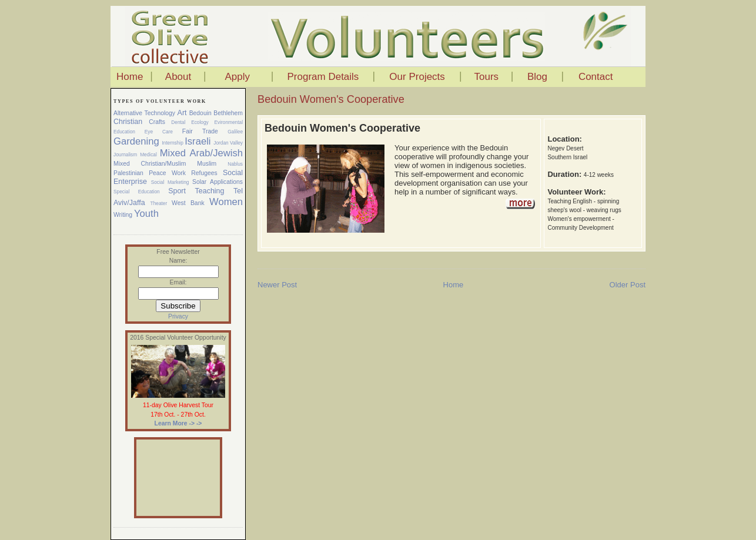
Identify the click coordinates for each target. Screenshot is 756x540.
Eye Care (159, 132)
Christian (128, 122)
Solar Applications (218, 182)
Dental (178, 122)
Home (130, 77)
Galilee (235, 132)
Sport (177, 191)
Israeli (198, 141)
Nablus (235, 164)
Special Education (137, 192)
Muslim (207, 164)
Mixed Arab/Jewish (201, 153)
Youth (146, 214)
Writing (123, 215)
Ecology (200, 122)
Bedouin (200, 113)
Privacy (178, 316)
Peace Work (167, 173)
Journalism (125, 155)
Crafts (157, 122)
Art (182, 113)
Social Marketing (170, 182)
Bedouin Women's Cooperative (331, 99)
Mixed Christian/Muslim (150, 164)
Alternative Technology (144, 113)
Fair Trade (200, 131)
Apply (237, 77)
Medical (148, 155)
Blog (537, 77)
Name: (178, 261)
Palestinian (128, 173)
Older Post (628, 285)
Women (226, 202)
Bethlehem (228, 113)
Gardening (136, 141)
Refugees (204, 173)
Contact (596, 77)
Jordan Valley (228, 143)
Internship (173, 143)
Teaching (210, 191)
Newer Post (277, 285)
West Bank (188, 203)
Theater (159, 203)
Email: (178, 282)
